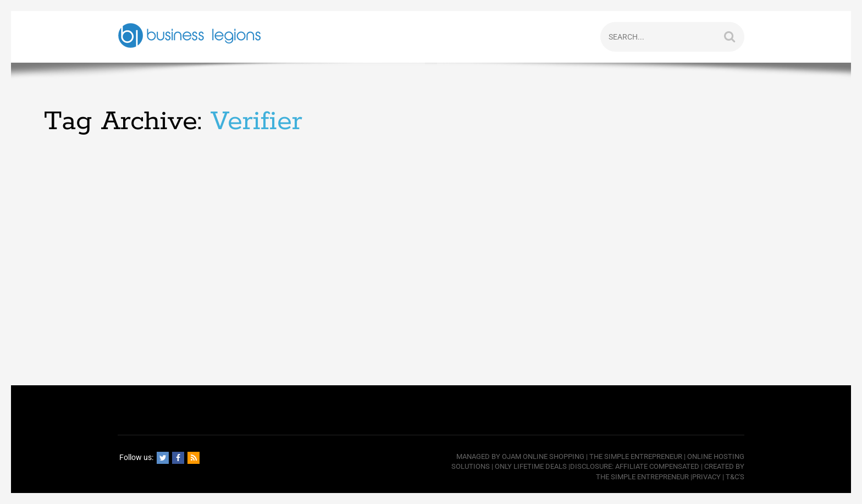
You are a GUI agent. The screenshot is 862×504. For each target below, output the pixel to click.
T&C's (735, 477)
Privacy (706, 477)
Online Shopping (554, 456)
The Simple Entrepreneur (636, 456)
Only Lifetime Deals (531, 466)
